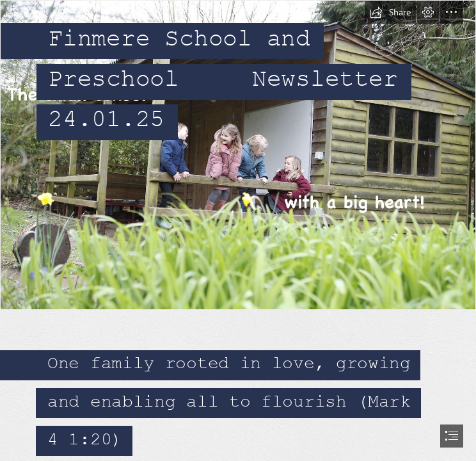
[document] (238, 230)
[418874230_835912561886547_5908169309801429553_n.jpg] (238, 155)
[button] (390, 12)
